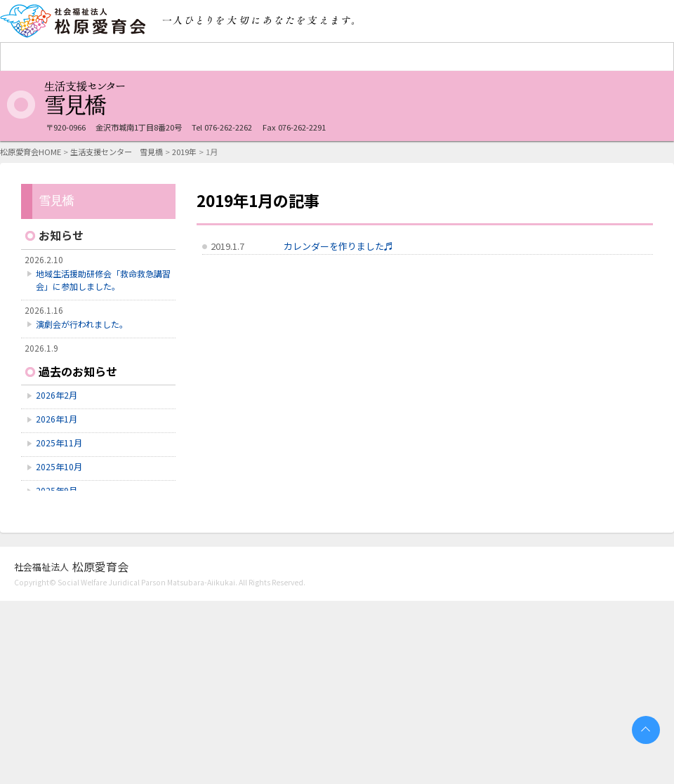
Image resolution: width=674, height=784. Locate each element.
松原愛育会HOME (31, 152)
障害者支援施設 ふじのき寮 (380, 57)
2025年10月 (59, 466)
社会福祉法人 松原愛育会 (74, 21)
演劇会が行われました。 (82, 324)
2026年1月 (57, 419)
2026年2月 (57, 395)
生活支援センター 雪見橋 (464, 57)
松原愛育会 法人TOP (43, 57)
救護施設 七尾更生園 (211, 57)
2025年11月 (59, 443)
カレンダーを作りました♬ (338, 246)
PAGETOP (646, 730)
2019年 (184, 152)
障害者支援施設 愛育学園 (127, 57)
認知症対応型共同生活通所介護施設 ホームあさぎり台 (548, 57)
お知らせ (61, 235)
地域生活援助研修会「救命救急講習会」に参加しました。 (103, 280)
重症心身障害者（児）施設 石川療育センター (296, 57)
